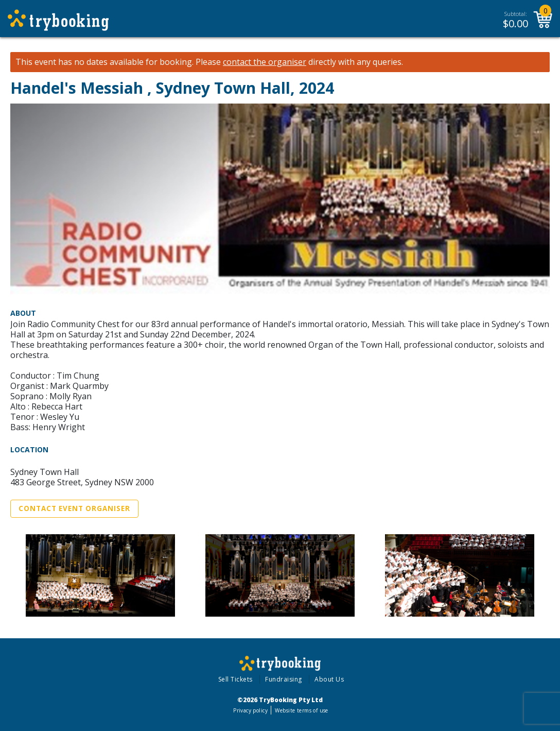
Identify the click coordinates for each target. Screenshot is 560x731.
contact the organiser (265, 62)
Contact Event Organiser (74, 508)
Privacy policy (250, 710)
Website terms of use (301, 710)
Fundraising (284, 679)
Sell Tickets (235, 679)
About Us (329, 679)
